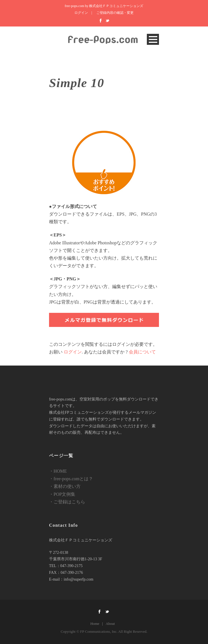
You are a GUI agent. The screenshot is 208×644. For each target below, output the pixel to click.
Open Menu (153, 39)
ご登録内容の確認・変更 (115, 13)
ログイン (81, 13)
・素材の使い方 (65, 486)
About (110, 624)
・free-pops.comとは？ (71, 479)
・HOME (58, 471)
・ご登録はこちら (67, 502)
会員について (142, 352)
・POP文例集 (62, 494)
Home (95, 624)
